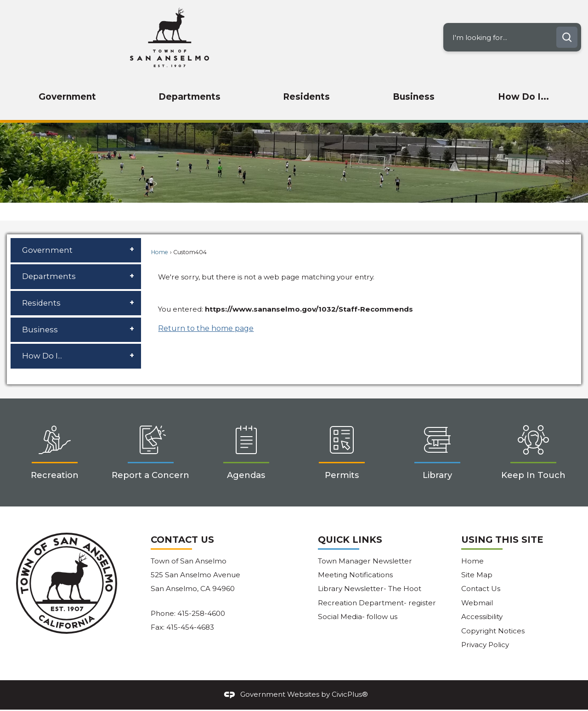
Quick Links (350, 540)
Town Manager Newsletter (365, 561)
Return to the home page (206, 328)
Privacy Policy (485, 645)
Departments (49, 276)
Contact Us (481, 589)
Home (160, 252)
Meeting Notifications (355, 575)
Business (40, 330)
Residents (41, 303)
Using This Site (502, 540)
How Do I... (42, 356)
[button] (567, 37)
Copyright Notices (493, 631)
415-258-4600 (201, 613)
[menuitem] (67, 97)
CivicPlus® (350, 694)
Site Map (477, 575)
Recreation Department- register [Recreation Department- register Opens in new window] (377, 603)
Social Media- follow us (358, 617)
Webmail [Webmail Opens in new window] (477, 603)
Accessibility (482, 617)
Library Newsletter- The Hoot (370, 589)
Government (47, 250)
